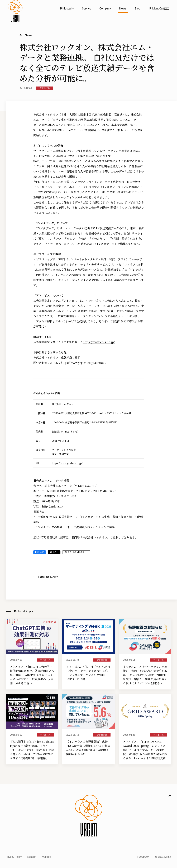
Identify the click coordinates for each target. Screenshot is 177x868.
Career (163, 9)
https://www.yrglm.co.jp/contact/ (84, 363)
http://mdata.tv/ (52, 506)
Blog (137, 9)
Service (87, 9)
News (123, 9)
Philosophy (67, 9)
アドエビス (45, 88)
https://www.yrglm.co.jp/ (67, 463)
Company (105, 9)
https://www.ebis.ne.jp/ (99, 342)
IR (150, 9)
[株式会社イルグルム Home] (15, 17)
